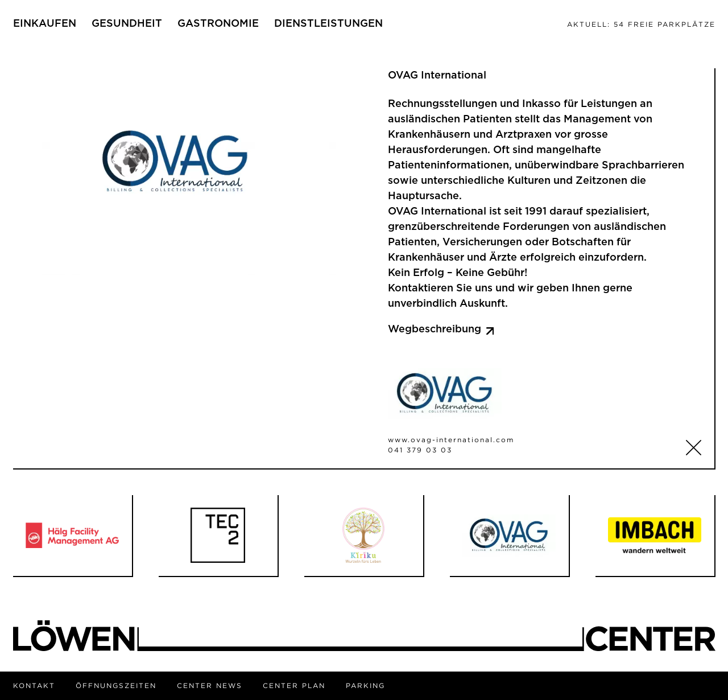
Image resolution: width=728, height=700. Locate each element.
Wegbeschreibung (441, 330)
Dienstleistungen (328, 24)
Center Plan (294, 685)
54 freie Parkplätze (641, 24)
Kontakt (34, 685)
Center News (210, 685)
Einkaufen (45, 24)
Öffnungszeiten (116, 685)
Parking (365, 685)
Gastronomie (218, 24)
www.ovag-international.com (451, 440)
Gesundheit (127, 24)
